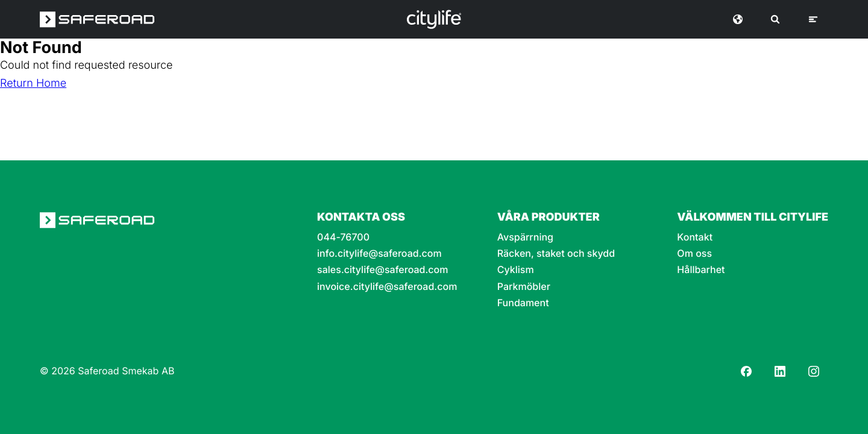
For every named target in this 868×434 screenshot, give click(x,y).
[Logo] (434, 19)
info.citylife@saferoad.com (379, 253)
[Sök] (775, 19)
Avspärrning (525, 237)
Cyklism (516, 270)
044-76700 (343, 237)
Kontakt (695, 237)
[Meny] (813, 19)
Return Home (33, 83)
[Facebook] (746, 371)
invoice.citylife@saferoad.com (387, 287)
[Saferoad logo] (97, 19)
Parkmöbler (524, 287)
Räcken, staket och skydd (556, 253)
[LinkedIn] (780, 371)
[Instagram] (814, 371)
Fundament (523, 303)
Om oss (694, 253)
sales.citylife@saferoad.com (382, 270)
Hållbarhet (701, 270)
